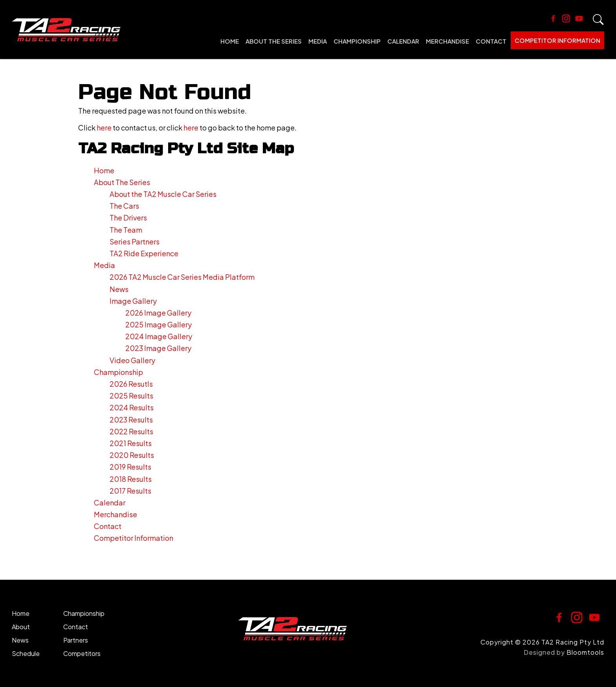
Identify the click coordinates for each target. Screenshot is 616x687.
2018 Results (131, 479)
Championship (357, 41)
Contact (491, 41)
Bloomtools (585, 652)
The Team (126, 230)
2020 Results (132, 455)
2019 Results (130, 467)
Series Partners (135, 242)
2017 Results (130, 491)
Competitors (82, 653)
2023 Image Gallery (158, 348)
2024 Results (132, 407)
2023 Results (131, 420)
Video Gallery (132, 360)
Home (230, 41)
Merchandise (447, 41)
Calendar (403, 41)
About (21, 627)
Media (318, 41)
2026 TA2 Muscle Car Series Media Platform (182, 277)
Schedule (26, 653)
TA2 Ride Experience (144, 253)
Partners (76, 640)
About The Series (274, 41)
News (119, 289)
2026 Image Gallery (158, 313)
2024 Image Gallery (159, 336)
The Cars (124, 206)
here (104, 128)
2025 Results (131, 396)
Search (598, 20)
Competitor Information (557, 40)
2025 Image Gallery (159, 324)
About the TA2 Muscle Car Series (163, 194)
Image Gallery (133, 301)
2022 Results (131, 431)
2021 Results (131, 443)
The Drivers (128, 218)
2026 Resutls (131, 384)
